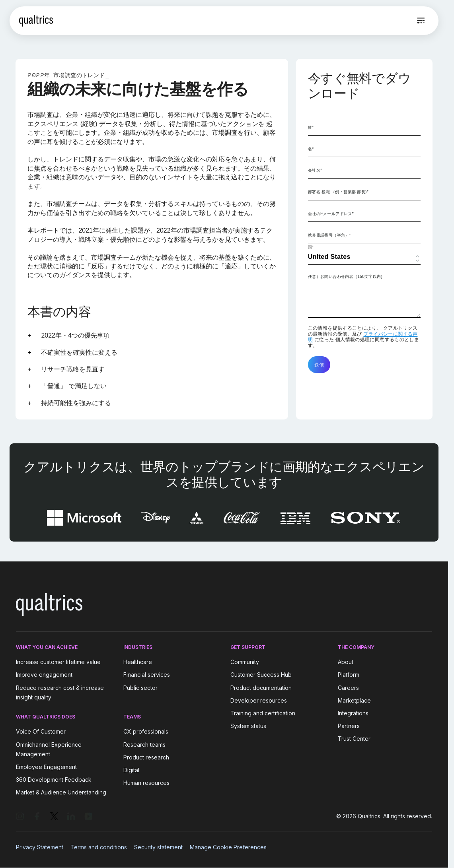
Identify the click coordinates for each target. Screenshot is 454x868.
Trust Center (354, 739)
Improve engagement (44, 675)
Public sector (140, 688)
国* (311, 247)
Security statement (158, 847)
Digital (131, 770)
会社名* (315, 170)
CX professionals (146, 732)
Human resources (146, 783)
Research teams (144, 745)
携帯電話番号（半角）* (329, 235)
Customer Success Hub (261, 675)
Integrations (353, 713)
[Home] (36, 21)
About (346, 662)
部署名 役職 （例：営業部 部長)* (338, 192)
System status (248, 726)
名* (311, 149)
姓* (311, 127)
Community (245, 662)
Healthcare (138, 662)
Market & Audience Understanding (61, 792)
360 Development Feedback (54, 780)
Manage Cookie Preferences (228, 847)
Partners (349, 726)
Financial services (147, 675)
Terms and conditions (99, 847)
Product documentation (261, 688)
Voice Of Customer (41, 732)
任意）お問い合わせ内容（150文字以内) (345, 277)
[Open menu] (421, 21)
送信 (319, 365)
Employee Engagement (46, 767)
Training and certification (263, 713)
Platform (349, 675)
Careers (348, 688)
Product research (146, 757)
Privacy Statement (40, 847)
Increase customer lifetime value (58, 662)
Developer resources (259, 700)
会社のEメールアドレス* (331, 214)
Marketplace (354, 700)
